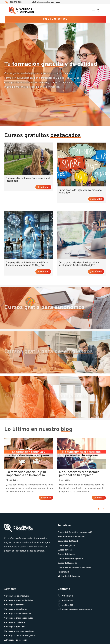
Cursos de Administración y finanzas (74, 568)
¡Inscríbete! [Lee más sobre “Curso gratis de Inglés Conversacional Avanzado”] (96, 199)
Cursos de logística (66, 546)
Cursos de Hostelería (67, 563)
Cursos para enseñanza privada (19, 618)
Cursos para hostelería (15, 622)
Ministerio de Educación (69, 576)
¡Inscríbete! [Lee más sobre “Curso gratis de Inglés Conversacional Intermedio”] (43, 187)
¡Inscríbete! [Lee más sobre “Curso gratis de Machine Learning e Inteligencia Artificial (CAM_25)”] (96, 272)
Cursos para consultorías (16, 609)
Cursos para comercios (15, 605)
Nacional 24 (63, 572)
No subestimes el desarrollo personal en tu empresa (79, 474)
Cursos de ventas (66, 550)
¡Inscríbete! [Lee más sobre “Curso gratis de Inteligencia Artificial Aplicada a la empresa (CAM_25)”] (43, 272)
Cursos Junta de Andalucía (17, 596)
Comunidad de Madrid (68, 541)
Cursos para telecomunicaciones (19, 631)
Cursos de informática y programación (75, 532)
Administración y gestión (16, 640)
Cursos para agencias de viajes (19, 600)
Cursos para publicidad (15, 627)
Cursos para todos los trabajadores (20, 636)
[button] (98, 509)
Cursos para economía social (18, 614)
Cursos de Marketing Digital (71, 559)
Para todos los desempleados (71, 537)
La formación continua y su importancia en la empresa (26, 474)
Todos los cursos (55, 19)
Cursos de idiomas (66, 554)
